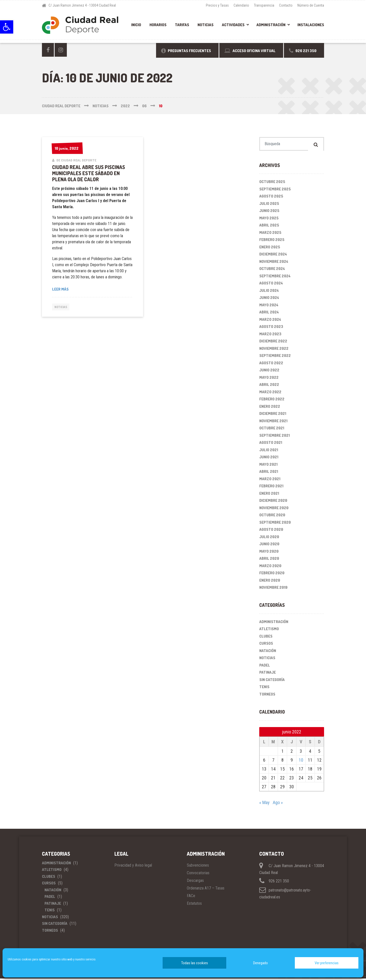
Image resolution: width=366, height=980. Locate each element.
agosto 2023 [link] (271, 328)
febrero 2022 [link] (272, 401)
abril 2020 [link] (269, 560)
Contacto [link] (286, 5)
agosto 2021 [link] (271, 444)
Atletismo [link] (269, 631)
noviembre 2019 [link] (273, 589)
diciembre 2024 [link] (273, 256)
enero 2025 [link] (270, 248)
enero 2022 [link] (270, 408)
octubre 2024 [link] (272, 270)
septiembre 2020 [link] (275, 524)
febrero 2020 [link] (272, 575)
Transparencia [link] (264, 5)
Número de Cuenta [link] (311, 5)
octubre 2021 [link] (272, 430)
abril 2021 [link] (269, 473)
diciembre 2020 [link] (273, 502)
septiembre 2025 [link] (275, 191)
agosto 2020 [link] (271, 531)
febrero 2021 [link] (271, 488)
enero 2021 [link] (269, 495)
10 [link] (301, 762)
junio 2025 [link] (269, 212)
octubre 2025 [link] (272, 183)
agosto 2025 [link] (271, 198)
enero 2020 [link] (270, 582)
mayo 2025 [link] (269, 220)
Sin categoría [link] (272, 681)
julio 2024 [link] (269, 292)
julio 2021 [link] (269, 451)
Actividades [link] (233, 25)
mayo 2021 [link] (268, 466)
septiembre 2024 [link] (275, 277)
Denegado (261, 963)
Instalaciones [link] (311, 25)
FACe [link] (191, 897)
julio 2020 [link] (269, 538)
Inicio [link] (136, 25)
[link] (7, 27)
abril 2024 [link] (269, 314)
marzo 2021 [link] (270, 480)
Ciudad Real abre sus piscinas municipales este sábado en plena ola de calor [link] (89, 173)
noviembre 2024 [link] (274, 263)
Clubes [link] (266, 638)
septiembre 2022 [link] (275, 357)
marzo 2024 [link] (270, 321)
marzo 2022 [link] (270, 393)
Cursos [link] (266, 645)
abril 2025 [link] (269, 227)
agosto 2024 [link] (271, 285)
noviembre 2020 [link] (274, 509)
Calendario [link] (241, 5)
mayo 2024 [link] (269, 306)
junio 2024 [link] (269, 299)
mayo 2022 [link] (269, 379)
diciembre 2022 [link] (273, 343)
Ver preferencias (327, 963)
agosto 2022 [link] (271, 364)
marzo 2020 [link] (270, 567)
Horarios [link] (158, 25)
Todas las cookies (195, 963)
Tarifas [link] (182, 25)
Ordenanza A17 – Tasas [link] (206, 890)
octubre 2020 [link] (272, 517)
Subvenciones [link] (198, 867)
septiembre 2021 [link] (274, 437)
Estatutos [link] (194, 905)
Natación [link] (268, 652)
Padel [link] (265, 667)
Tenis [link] (264, 689)
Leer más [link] (60, 289)
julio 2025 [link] (269, 205)
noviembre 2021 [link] (273, 422)
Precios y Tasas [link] (217, 5)
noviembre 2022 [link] (274, 350)
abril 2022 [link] (269, 386)
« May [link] (264, 804)
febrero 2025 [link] (272, 241)
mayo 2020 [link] (269, 553)
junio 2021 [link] (269, 459)
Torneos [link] (267, 696)
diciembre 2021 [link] (273, 415)
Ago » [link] (278, 804)
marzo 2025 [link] (270, 234)
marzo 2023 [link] (270, 335)
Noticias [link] (205, 25)
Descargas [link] (195, 882)
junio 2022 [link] (269, 372)
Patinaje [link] (268, 674)
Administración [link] (271, 25)
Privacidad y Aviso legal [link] (133, 867)
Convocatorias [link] (198, 874)
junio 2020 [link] (269, 546)
